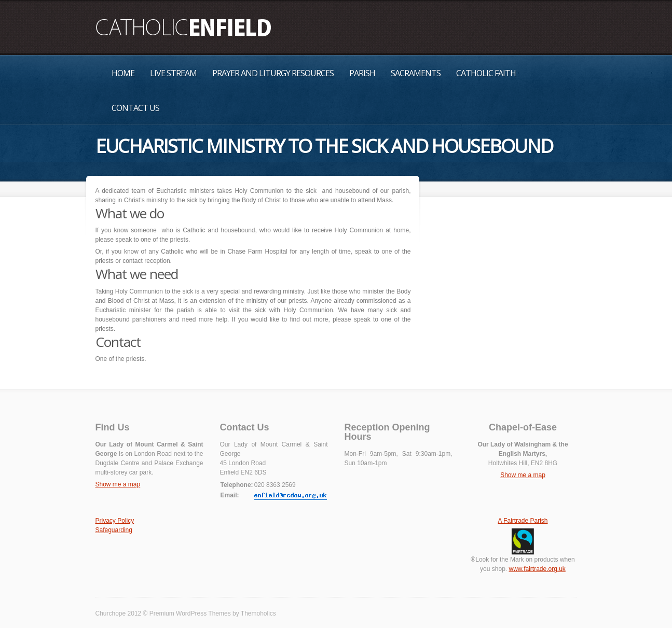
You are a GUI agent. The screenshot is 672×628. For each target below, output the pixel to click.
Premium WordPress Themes (190, 613)
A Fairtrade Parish (523, 521)
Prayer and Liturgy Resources (273, 73)
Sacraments (416, 73)
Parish (362, 73)
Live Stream (173, 73)
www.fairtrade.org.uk (537, 569)
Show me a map (118, 484)
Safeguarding (114, 530)
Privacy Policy (115, 521)
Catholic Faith (486, 73)
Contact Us (135, 108)
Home (123, 73)
